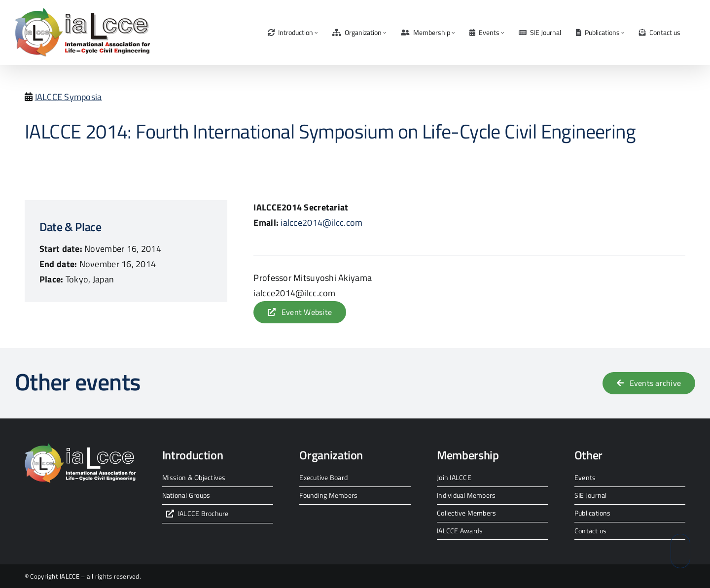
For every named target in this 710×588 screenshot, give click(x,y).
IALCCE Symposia (69, 97)
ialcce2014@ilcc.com (321, 223)
